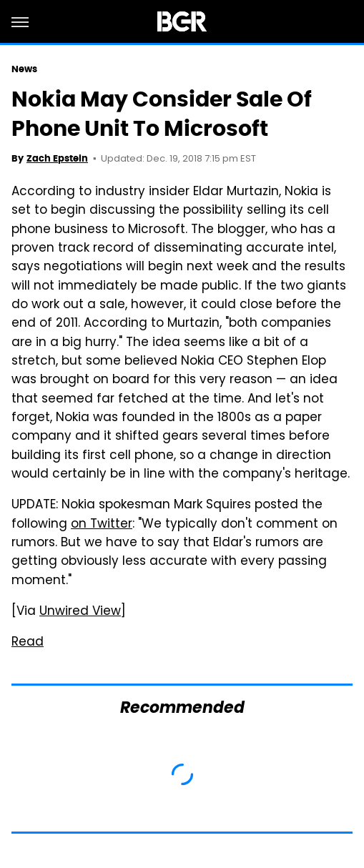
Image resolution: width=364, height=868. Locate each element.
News (24, 69)
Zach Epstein (57, 158)
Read (28, 643)
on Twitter (102, 525)
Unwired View (80, 612)
